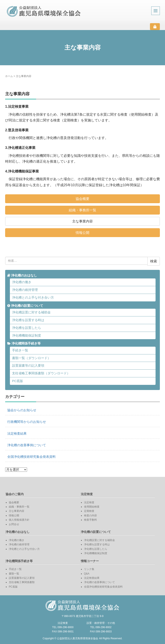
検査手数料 (90, 520)
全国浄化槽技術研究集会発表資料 (31, 457)
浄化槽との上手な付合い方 (24, 549)
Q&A (87, 574)
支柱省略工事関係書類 (22, 582)
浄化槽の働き (22, 282)
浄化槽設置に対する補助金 (31, 312)
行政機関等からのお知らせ (27, 422)
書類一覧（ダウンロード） (31, 358)
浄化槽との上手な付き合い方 (33, 298)
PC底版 (18, 381)
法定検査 (89, 502)
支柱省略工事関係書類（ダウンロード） (41, 373)
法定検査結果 (17, 434)
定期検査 (89, 511)
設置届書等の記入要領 (28, 366)
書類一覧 (14, 574)
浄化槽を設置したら (27, 328)
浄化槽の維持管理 (25, 290)
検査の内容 (90, 516)
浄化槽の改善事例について (27, 445)
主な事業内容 (82, 221)
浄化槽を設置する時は (28, 320)
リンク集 (89, 569)
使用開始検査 (92, 507)
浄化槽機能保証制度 (27, 336)
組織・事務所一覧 (82, 210)
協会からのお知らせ (22, 410)
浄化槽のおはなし (22, 275)
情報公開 (82, 233)
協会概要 (82, 199)
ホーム (9, 76)
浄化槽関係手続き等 (24, 343)
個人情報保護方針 (19, 520)
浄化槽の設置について (25, 306)
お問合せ (14, 524)
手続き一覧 (20, 350)
